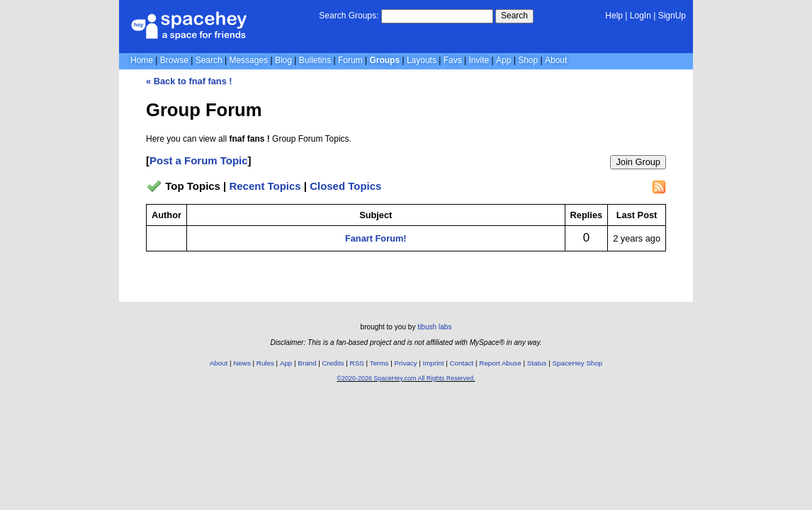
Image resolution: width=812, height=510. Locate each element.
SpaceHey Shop (578, 363)
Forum (350, 60)
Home (142, 60)
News (242, 363)
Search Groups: (349, 16)
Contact (462, 363)
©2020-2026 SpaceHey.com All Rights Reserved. (406, 378)
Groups (384, 60)
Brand (307, 363)
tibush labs (434, 327)
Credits (333, 363)
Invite (479, 60)
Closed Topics (345, 186)
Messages (248, 60)
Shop (528, 60)
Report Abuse (500, 363)
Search (514, 16)
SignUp (672, 16)
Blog (283, 60)
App (503, 60)
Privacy (405, 363)
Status (537, 363)
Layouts (422, 60)
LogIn (641, 16)
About (556, 60)
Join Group (638, 162)
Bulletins (315, 60)
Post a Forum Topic (199, 160)
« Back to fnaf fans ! (189, 81)
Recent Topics (265, 186)
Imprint (434, 363)
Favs (453, 60)
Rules (265, 363)
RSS (357, 363)
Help (614, 16)
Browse (174, 60)
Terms (379, 363)
